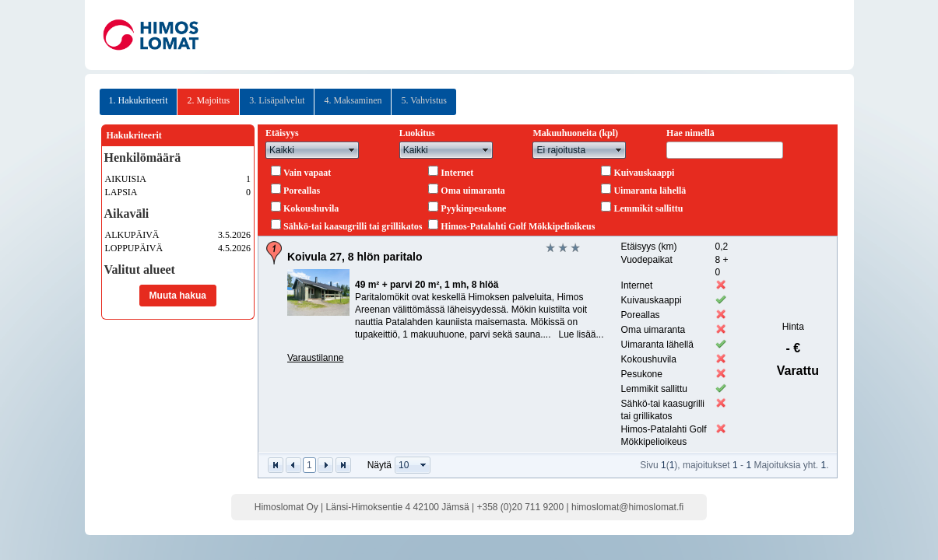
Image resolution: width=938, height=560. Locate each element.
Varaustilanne (316, 358)
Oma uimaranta (473, 191)
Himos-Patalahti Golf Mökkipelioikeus (518, 226)
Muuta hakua (178, 296)
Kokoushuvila (311, 208)
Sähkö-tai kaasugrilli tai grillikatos (353, 226)
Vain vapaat (307, 173)
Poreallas (302, 191)
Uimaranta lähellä (650, 191)
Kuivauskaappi (644, 173)
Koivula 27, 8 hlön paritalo (355, 257)
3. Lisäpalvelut (277, 100)
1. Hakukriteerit (139, 100)
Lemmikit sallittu (648, 208)
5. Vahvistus (423, 100)
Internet (457, 173)
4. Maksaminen (353, 100)
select (352, 150)
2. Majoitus (208, 100)
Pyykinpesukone (473, 208)
